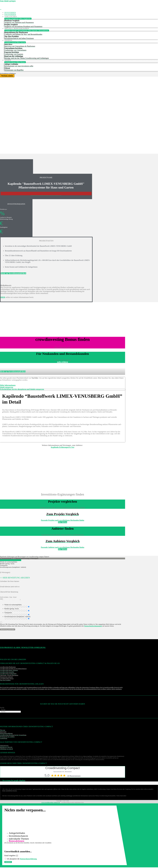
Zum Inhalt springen (8, 1)
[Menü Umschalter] (1, 9)
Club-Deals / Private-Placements (9, 676)
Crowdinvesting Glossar (7, 679)
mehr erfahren (62, 362)
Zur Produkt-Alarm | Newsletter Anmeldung (23, 648)
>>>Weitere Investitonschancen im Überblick (46, 195)
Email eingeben (10, 856)
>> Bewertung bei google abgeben (13, 781)
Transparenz (8, 613)
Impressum (3, 732)
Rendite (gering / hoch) (12, 609)
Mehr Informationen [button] (8, 385)
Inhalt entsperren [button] (7, 387)
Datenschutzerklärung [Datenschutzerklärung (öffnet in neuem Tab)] (28, 859)
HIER (3, 297)
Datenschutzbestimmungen (93, 627)
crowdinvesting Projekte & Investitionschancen (13, 669)
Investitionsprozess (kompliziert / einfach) (17, 617)
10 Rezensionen (74, 777)
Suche (2, 708)
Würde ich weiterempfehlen (13, 605)
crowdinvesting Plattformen (8, 668)
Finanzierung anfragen (6, 678)
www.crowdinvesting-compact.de (51, 803)
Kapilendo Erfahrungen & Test (63, 447)
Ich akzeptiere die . (22, 859)
